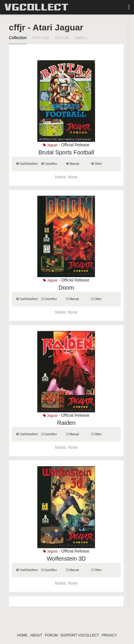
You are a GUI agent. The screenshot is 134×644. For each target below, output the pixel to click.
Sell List (62, 38)
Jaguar (50, 145)
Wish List (41, 38)
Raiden (66, 423)
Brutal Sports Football (66, 152)
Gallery (81, 38)
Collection (18, 38)
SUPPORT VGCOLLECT (80, 635)
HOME (23, 635)
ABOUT (36, 635)
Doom (66, 288)
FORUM (51, 635)
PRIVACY (109, 635)
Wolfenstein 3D (66, 559)
